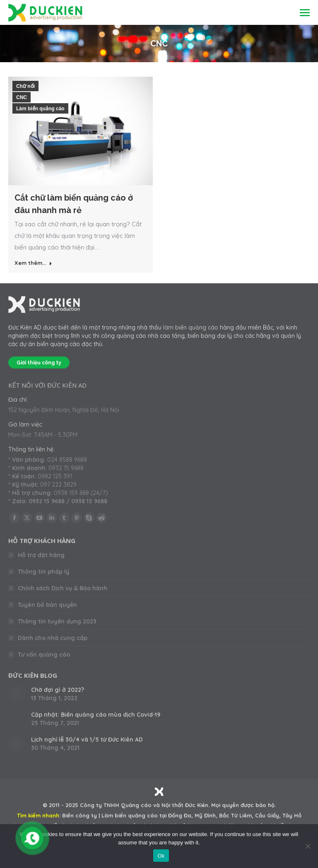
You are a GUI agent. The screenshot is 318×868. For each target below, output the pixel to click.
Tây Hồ (292, 815)
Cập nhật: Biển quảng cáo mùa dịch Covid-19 (96, 715)
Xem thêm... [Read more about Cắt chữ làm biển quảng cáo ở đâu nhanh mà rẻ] (33, 263)
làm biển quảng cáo (191, 327)
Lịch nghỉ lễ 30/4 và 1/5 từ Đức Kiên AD (87, 739)
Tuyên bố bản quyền (47, 605)
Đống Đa (180, 815)
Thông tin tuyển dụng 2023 (57, 621)
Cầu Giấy (267, 815)
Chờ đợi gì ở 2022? (58, 690)
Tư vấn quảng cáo (44, 655)
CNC (22, 97)
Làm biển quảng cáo (40, 109)
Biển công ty (79, 815)
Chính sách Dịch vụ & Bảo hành (63, 588)
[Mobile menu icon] (305, 13)
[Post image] (17, 694)
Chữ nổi (25, 86)
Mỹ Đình (205, 815)
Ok (161, 856)
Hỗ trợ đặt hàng (41, 555)
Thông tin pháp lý (44, 572)
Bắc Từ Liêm (235, 815)
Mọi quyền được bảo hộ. (243, 805)
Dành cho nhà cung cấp (53, 638)
